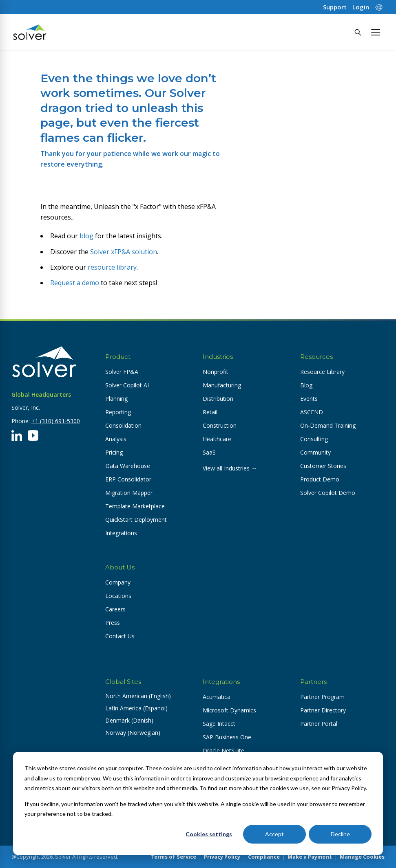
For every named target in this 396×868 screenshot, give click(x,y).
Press (113, 623)
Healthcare (217, 439)
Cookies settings (209, 834)
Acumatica (217, 697)
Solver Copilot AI (127, 385)
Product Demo (320, 479)
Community (315, 452)
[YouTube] (33, 435)
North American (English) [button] (138, 696)
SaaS (209, 452)
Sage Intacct (219, 724)
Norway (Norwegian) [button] (133, 733)
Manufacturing (222, 385)
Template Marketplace (135, 506)
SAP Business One (227, 737)
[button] (376, 32)
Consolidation (123, 425)
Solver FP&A (122, 372)
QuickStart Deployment (136, 520)
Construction (220, 425)
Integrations (121, 533)
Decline (340, 834)
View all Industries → (230, 468)
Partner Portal (319, 724)
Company (118, 582)
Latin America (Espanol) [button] (136, 708)
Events (309, 399)
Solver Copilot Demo (328, 493)
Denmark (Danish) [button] (129, 720)
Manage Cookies (362, 857)
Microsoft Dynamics (229, 710)
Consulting (314, 439)
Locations (118, 596)
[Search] (358, 32)
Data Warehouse (128, 466)
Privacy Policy (222, 857)
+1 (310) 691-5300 (56, 421)
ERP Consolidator (128, 479)
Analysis (116, 439)
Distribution (218, 399)
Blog (306, 385)
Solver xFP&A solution (124, 252)
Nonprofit (216, 372)
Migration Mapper (129, 493)
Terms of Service (173, 857)
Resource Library (322, 372)
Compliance (264, 857)
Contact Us (120, 636)
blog (86, 236)
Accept (274, 834)
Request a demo (75, 283)
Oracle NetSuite (223, 750)
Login (361, 7)
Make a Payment (310, 857)
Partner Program (322, 697)
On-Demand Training (328, 425)
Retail (210, 412)
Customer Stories (323, 466)
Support (335, 7)
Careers (115, 609)
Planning (116, 399)
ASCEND (312, 412)
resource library (112, 267)
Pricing (114, 452)
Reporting (118, 412)
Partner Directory (323, 710)
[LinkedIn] (17, 435)
